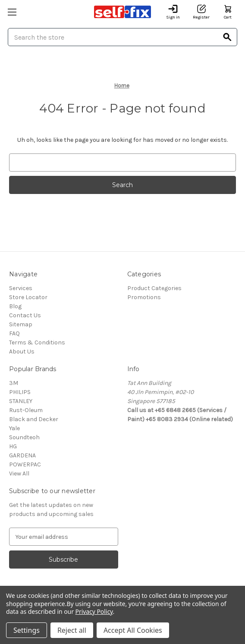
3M (14, 383)
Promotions (144, 297)
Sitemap (21, 324)
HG (13, 446)
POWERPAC (25, 464)
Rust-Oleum (26, 410)
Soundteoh (24, 437)
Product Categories (154, 288)
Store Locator (28, 297)
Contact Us (25, 315)
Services (21, 288)
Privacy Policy (94, 611)
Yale (14, 428)
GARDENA (22, 455)
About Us (22, 352)
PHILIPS (20, 392)
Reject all (72, 630)
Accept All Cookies (133, 630)
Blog (15, 306)
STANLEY (21, 401)
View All (19, 474)
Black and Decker (34, 419)
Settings (27, 630)
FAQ (14, 333)
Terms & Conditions (37, 342)
